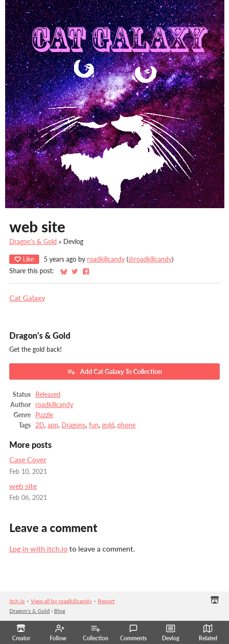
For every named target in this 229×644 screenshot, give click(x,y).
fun (94, 425)
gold (108, 425)
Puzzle (44, 415)
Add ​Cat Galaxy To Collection (114, 372)
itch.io (17, 601)
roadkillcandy (106, 259)
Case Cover (28, 459)
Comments (133, 633)
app (53, 425)
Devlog (171, 633)
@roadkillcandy (150, 259)
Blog (60, 611)
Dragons (74, 425)
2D (40, 425)
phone (126, 425)
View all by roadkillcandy (61, 601)
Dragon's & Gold (33, 242)
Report (106, 601)
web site (23, 486)
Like (24, 259)
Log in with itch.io (38, 549)
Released (48, 394)
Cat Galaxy (27, 298)
